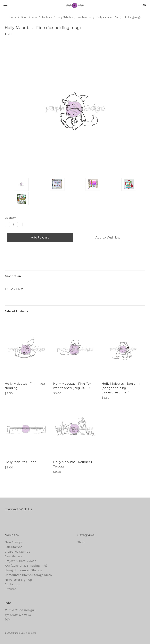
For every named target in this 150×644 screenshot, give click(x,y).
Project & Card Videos (20, 561)
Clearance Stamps (17, 552)
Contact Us (12, 584)
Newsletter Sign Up (18, 580)
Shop (81, 542)
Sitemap (11, 589)
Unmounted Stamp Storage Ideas (28, 575)
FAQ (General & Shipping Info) (26, 566)
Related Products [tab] (16, 311)
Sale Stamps (13, 547)
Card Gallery (13, 556)
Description (13, 276)
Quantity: (10, 218)
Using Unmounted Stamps (23, 570)
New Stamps (14, 542)
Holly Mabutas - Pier (20, 462)
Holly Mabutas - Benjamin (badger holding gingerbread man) (121, 388)
